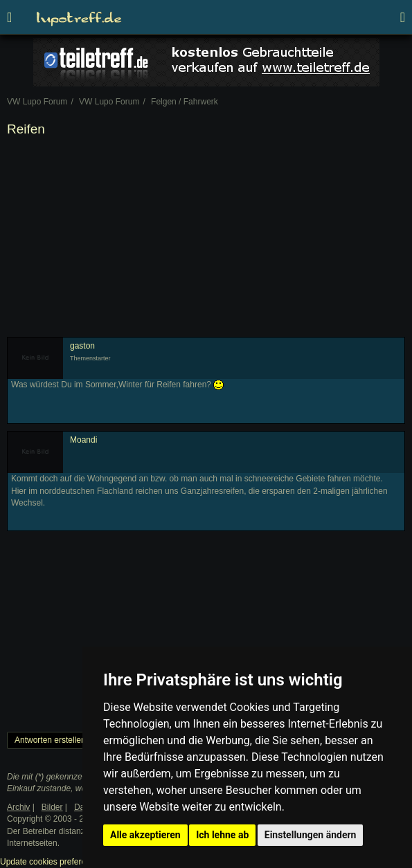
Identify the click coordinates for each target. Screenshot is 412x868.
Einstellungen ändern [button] (311, 835)
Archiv (18, 807)
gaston (82, 346)
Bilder (52, 807)
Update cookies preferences (52, 862)
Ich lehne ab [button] (222, 835)
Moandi (83, 440)
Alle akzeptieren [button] (145, 835)
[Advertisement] (206, 240)
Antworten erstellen (50, 740)
